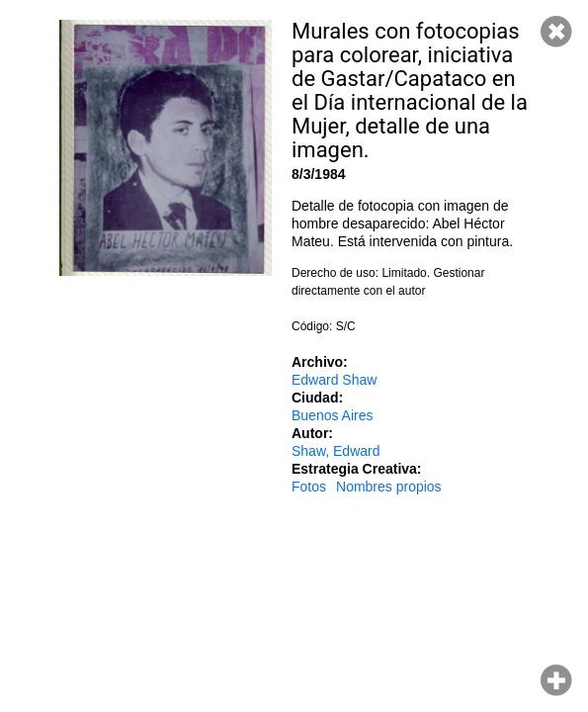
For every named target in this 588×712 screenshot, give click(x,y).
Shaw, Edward (336, 451)
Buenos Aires (333, 415)
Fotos (309, 487)
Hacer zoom (556, 680)
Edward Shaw (334, 380)
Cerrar (556, 32)
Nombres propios (389, 487)
